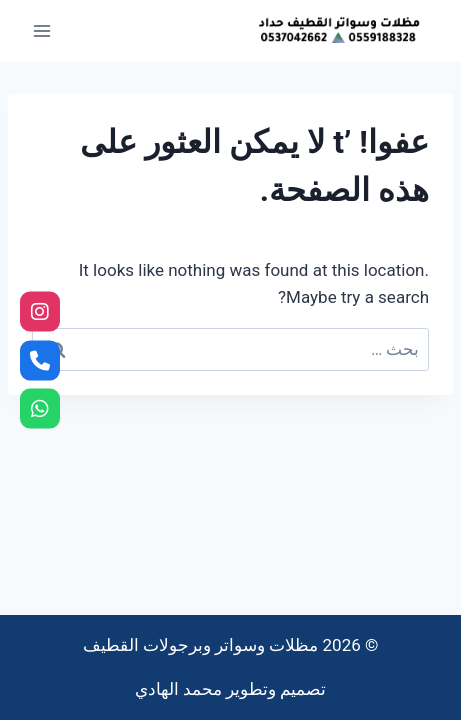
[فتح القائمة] (42, 30)
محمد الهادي (178, 689)
